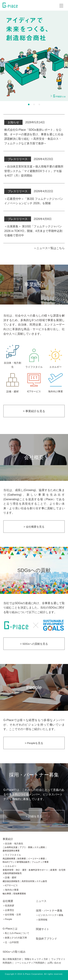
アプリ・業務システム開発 (32, 847)
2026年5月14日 (24, 122)
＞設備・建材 (10, 877)
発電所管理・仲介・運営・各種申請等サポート (25, 870)
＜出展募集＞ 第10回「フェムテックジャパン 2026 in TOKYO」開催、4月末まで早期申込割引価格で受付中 (33, 231)
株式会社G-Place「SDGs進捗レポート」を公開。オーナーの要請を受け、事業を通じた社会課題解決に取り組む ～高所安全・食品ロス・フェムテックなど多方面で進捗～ (34, 137)
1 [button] (29, 104)
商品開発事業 (9, 859)
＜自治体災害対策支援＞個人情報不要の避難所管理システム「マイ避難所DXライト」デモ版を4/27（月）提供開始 (34, 171)
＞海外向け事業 (11, 890)
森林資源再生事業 (11, 851)
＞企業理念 (8, 910)
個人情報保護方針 (12, 959)
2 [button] (34, 104)
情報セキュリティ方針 (36, 959)
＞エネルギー (10, 866)
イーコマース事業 (36, 859)
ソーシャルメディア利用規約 (30, 963)
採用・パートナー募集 (49, 910)
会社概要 (34, 457)
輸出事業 (7, 894)
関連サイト (43, 929)
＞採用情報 (42, 920)
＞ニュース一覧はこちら (49, 248)
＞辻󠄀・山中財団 (11, 942)
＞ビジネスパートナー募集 (50, 915)
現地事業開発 (20, 894)
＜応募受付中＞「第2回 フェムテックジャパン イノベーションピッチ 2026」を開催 (34, 201)
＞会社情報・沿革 (12, 915)
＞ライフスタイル (12, 855)
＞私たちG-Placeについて (16, 933)
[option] (34, 56)
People (34, 687)
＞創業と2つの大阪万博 (15, 938)
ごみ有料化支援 (10, 847)
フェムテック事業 (40, 862)
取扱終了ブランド (47, 939)
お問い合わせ (54, 963)
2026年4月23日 (29, 159)
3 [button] (39, 104)
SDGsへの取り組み (14, 952)
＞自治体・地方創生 (13, 844)
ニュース (41, 901)
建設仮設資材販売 (11, 881)
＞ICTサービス (10, 885)
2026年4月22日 (29, 191)
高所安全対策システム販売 (34, 881)
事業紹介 (8, 839)
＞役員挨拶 (8, 906)
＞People (7, 919)
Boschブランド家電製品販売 (16, 862)
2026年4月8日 (28, 219)
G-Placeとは (10, 929)
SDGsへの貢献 (34, 570)
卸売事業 (22, 859)
